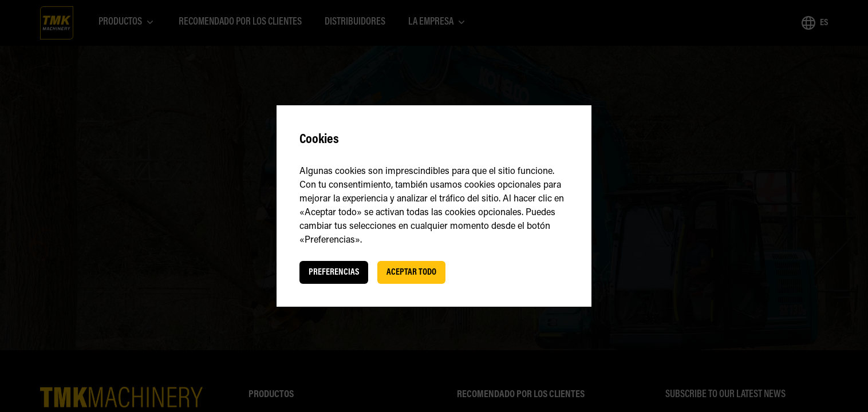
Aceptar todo (411, 272)
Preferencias (334, 272)
